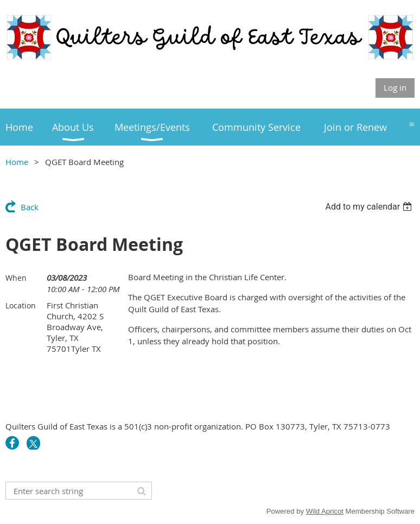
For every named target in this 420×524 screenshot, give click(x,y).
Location (21, 305)
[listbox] (370, 207)
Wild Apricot (325, 511)
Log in (395, 87)
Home (17, 162)
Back (30, 207)
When (16, 278)
